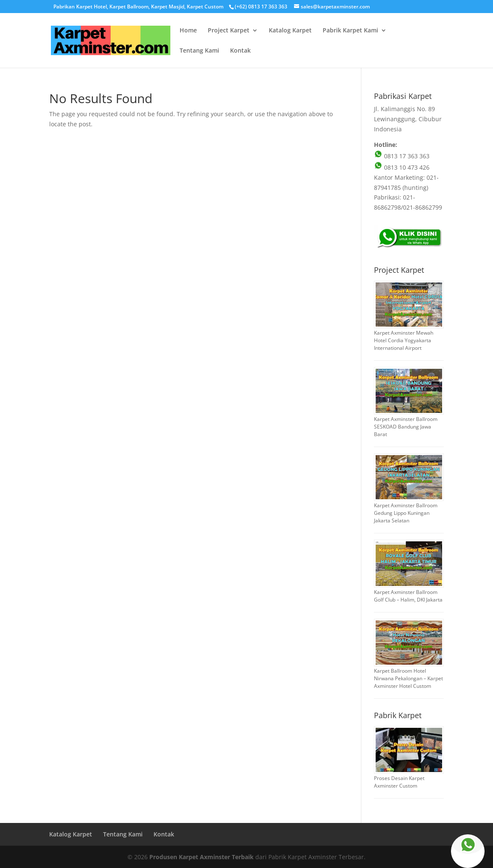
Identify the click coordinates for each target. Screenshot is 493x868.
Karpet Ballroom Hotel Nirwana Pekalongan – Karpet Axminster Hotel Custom (408, 678)
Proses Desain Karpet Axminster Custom (399, 782)
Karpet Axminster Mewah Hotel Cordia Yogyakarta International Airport (404, 340)
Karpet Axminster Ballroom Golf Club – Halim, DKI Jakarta (408, 596)
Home (188, 31)
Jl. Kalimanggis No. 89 (404, 109)
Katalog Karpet (290, 31)
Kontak (240, 51)
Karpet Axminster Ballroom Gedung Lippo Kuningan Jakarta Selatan (406, 513)
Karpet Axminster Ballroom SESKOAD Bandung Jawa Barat (406, 427)
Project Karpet (229, 31)
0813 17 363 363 (402, 156)
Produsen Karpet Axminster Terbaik (201, 857)
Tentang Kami (199, 51)
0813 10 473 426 (402, 167)
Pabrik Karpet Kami (350, 31)
